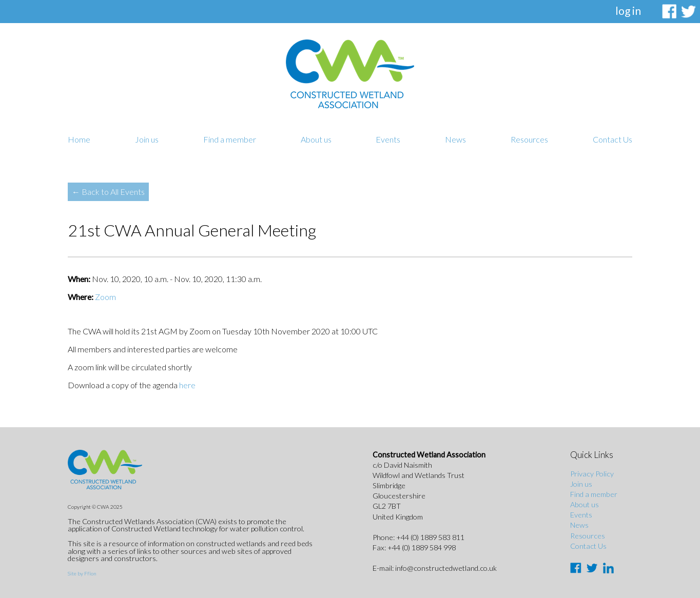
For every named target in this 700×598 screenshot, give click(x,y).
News (455, 139)
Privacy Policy (592, 474)
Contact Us (612, 139)
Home (79, 139)
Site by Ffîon (82, 573)
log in (628, 11)
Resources (529, 139)
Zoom (105, 297)
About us (316, 139)
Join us (147, 139)
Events (388, 139)
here (187, 385)
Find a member (230, 139)
